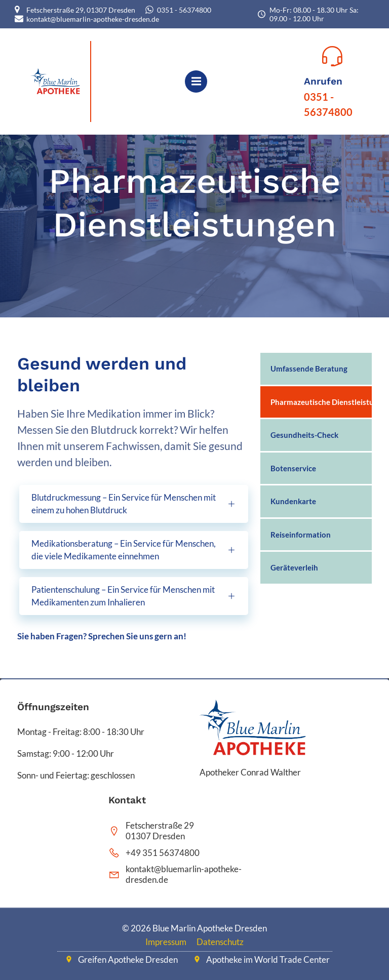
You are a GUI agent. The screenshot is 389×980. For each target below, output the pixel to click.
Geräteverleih (294, 567)
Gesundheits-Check (304, 435)
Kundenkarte (293, 501)
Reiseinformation (301, 535)
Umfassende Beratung (309, 369)
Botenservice (293, 468)
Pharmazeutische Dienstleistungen (316, 402)
